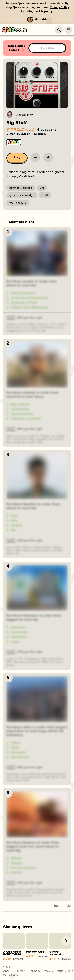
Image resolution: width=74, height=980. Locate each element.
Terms (33, 971)
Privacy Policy (59, 7)
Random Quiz (35, 952)
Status (59, 971)
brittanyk (18, 959)
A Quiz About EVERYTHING (12, 953)
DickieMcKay (24, 115)
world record (18, 203)
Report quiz (62, 906)
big (42, 188)
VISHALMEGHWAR (64, 959)
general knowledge (22, 195)
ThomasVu (42, 956)
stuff (45, 195)
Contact (20, 971)
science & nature (21, 188)
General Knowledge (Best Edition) (59, 955)
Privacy (45, 971)
